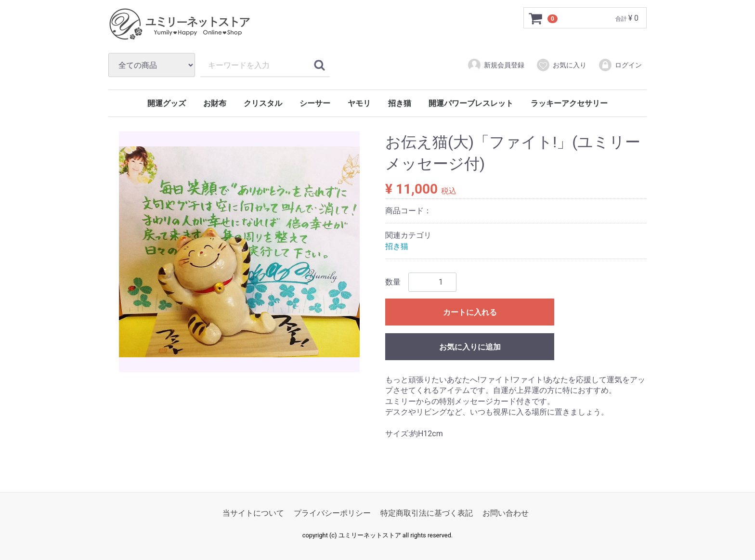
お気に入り (561, 65)
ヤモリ (359, 103)
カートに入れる (470, 312)
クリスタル (263, 103)
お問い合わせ (506, 514)
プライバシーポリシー (332, 514)
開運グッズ (167, 103)
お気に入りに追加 (470, 347)
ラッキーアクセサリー (569, 103)
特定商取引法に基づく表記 (427, 514)
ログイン (620, 65)
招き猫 (400, 103)
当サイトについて (253, 514)
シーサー (315, 103)
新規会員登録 (496, 65)
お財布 (215, 103)
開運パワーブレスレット (471, 103)
